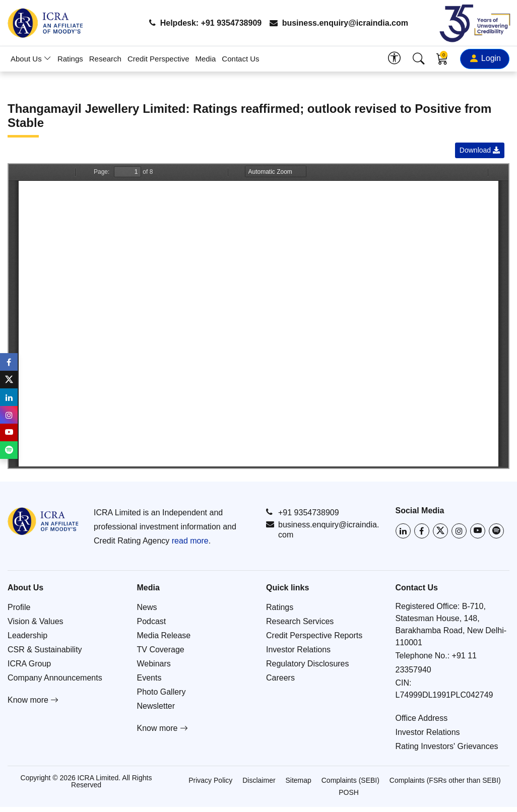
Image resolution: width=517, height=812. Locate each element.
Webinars (154, 664)
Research (105, 59)
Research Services (300, 621)
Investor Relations (298, 650)
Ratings (70, 59)
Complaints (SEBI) (350, 780)
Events (149, 678)
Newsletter (156, 706)
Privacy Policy (210, 780)
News (147, 607)
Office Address (422, 718)
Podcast (152, 621)
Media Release (164, 635)
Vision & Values (36, 621)
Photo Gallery (161, 692)
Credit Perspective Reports (314, 635)
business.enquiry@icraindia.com (339, 23)
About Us (31, 59)
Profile (19, 607)
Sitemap (298, 780)
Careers (280, 678)
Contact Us (240, 59)
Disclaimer (259, 780)
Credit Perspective (158, 59)
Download (480, 150)
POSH (349, 792)
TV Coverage (161, 650)
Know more (33, 700)
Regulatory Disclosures (308, 664)
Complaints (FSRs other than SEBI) (445, 780)
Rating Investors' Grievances (447, 746)
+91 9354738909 (303, 512)
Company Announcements (55, 678)
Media (206, 59)
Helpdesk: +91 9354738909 (205, 23)
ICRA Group (29, 664)
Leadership (27, 635)
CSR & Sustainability (45, 650)
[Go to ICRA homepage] (43, 521)
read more (190, 541)
